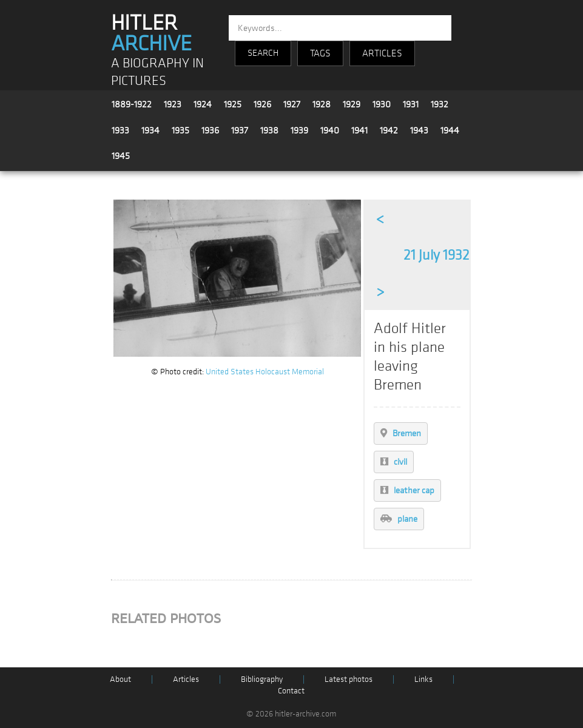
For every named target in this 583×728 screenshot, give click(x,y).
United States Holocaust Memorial (265, 372)
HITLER (151, 33)
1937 (240, 130)
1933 (120, 130)
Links (423, 679)
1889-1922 (132, 104)
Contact (291, 691)
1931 (411, 104)
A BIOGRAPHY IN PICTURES (157, 72)
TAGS (320, 53)
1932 (440, 104)
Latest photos (349, 679)
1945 (121, 156)
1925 (233, 104)
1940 (330, 130)
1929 (352, 104)
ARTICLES (382, 53)
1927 (292, 104)
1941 (359, 130)
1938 (269, 130)
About (120, 679)
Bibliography (262, 679)
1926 (262, 104)
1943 (419, 130)
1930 (382, 104)
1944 (450, 130)
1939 (299, 130)
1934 (150, 130)
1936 (210, 130)
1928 (322, 104)
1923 (173, 104)
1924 (203, 104)
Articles (186, 679)
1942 (389, 130)
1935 (180, 130)
